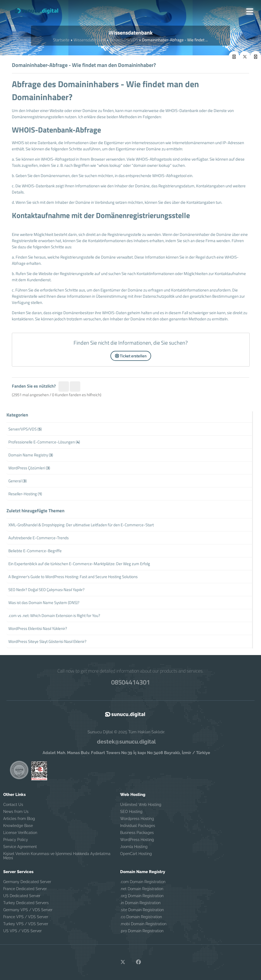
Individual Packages (138, 826)
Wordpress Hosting (137, 819)
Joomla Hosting (134, 847)
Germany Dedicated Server (27, 882)
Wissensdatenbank (90, 40)
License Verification (20, 833)
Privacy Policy (16, 840)
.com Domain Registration (143, 882)
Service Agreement (20, 847)
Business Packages (137, 833)
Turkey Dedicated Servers (26, 903)
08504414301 (130, 682)
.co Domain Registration (141, 917)
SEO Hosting (131, 812)
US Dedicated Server (22, 896)
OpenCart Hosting (136, 854)
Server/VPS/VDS (124, 40)
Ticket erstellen (131, 356)
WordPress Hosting (137, 840)
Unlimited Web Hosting (141, 805)
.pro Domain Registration (142, 931)
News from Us (16, 812)
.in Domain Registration (140, 903)
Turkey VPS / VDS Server (26, 924)
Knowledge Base (18, 826)
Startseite (61, 40)
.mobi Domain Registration (143, 924)
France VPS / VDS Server (26, 917)
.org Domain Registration (142, 896)
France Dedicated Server (25, 889)
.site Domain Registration (142, 910)
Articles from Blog (19, 819)
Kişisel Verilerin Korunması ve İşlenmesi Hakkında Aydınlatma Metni (57, 856)
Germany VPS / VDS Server (28, 910)
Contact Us (13, 805)
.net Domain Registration (142, 889)
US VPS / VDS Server (22, 931)
